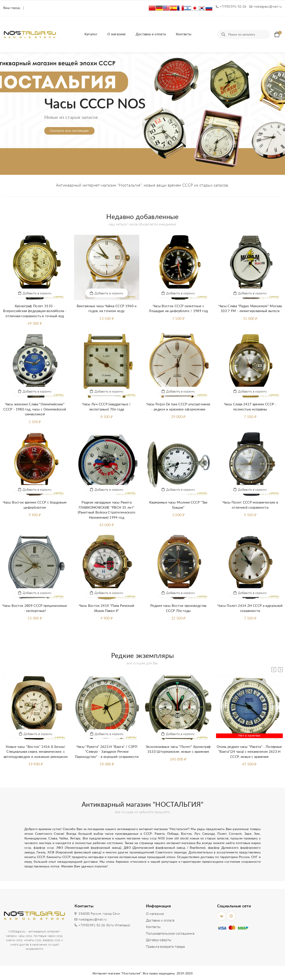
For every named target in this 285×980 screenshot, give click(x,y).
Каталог (91, 34)
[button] (143, 169)
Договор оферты (159, 940)
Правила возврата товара (165, 947)
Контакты (184, 34)
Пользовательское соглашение (170, 934)
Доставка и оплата (151, 34)
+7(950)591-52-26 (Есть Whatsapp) (104, 925)
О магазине (117, 34)
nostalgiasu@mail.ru (93, 920)
